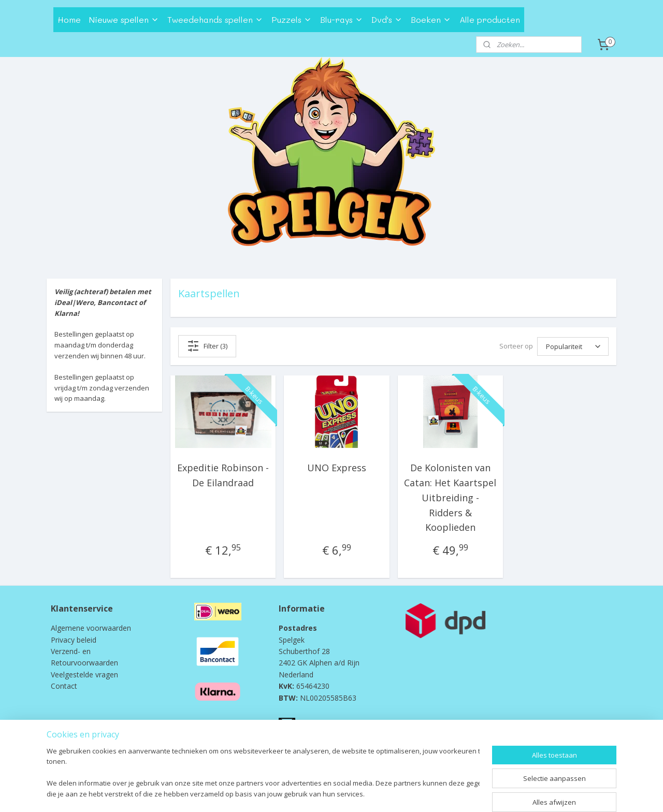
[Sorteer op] (573, 346)
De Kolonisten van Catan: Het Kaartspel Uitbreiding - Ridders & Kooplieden (450, 497)
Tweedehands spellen (215, 19)
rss (306, 793)
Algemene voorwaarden (91, 628)
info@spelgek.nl (323, 723)
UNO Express (337, 468)
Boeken (431, 19)
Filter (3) (207, 346)
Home (69, 19)
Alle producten (490, 19)
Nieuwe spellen (124, 19)
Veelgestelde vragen (84, 675)
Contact (64, 686)
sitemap (284, 793)
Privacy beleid (74, 640)
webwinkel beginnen (345, 793)
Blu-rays (342, 19)
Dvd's (387, 19)
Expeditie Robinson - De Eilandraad (223, 475)
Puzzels (292, 19)
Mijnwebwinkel (436, 793)
